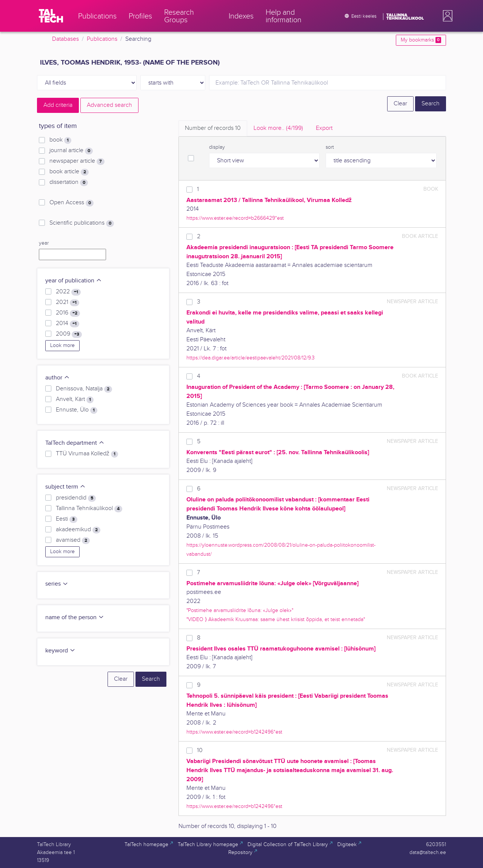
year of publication (74, 281)
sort (330, 147)
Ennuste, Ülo (77, 410)
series (57, 584)
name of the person (75, 617)
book (60, 140)
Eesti (67, 519)
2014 (68, 324)
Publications (102, 39)
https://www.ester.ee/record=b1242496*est (234, 732)
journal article (71, 151)
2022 (68, 292)
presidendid (76, 498)
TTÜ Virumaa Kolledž (87, 454)
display (217, 147)
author (58, 378)
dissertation (69, 182)
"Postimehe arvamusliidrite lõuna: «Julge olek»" (240, 610)
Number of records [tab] (213, 128)
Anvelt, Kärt (75, 399)
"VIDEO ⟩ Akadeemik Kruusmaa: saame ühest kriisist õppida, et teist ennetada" (276, 619)
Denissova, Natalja (84, 389)
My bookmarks (421, 40)
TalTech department (75, 443)
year (44, 243)
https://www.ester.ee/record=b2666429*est (235, 218)
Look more (62, 345)
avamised (73, 540)
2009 (69, 334)
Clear (400, 104)
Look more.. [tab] (278, 128)
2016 (68, 313)
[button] (446, 16)
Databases (65, 39)
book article (69, 172)
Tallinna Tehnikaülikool (89, 509)
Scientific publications (82, 223)
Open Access (72, 203)
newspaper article (77, 161)
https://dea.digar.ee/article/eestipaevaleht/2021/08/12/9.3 (251, 358)
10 (200, 750)
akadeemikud (78, 530)
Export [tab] (324, 128)
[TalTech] (51, 16)
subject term (65, 487)
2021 (68, 302)
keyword (60, 651)
